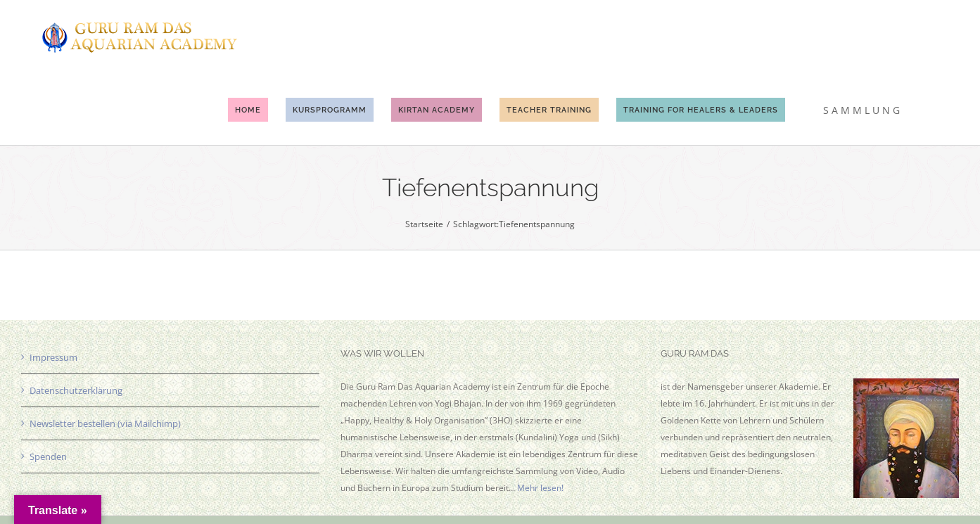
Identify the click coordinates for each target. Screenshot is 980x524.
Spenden (48, 456)
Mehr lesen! (540, 488)
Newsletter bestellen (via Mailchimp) (105, 423)
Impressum (53, 357)
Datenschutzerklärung (76, 390)
